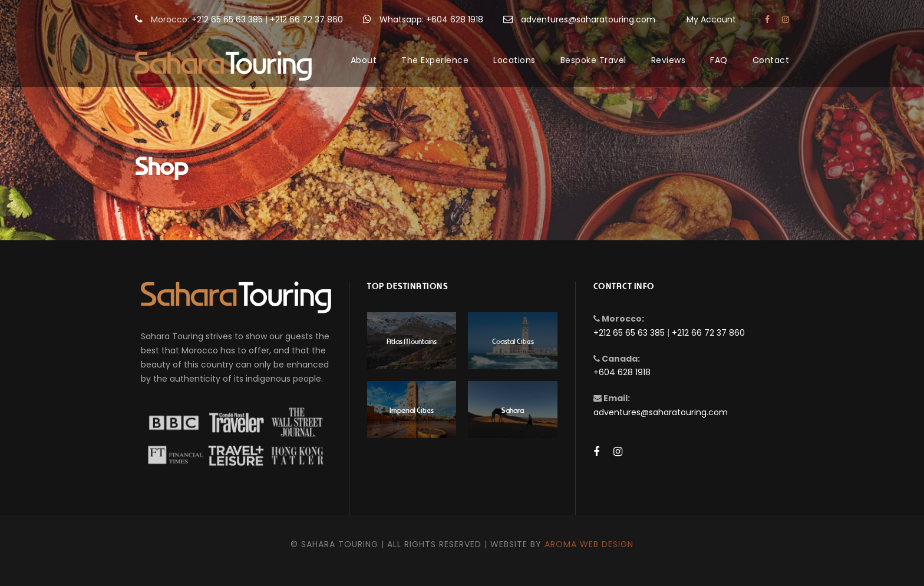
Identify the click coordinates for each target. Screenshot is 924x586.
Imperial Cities (412, 410)
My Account (711, 19)
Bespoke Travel (593, 60)
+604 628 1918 (622, 372)
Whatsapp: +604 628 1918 (431, 19)
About (364, 60)
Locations (514, 60)
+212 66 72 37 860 (306, 19)
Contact (771, 60)
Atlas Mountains (412, 341)
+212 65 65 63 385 (227, 19)
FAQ (719, 60)
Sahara (513, 410)
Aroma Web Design (589, 544)
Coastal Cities (513, 341)
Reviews (669, 60)
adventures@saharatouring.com (588, 19)
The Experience (435, 60)
